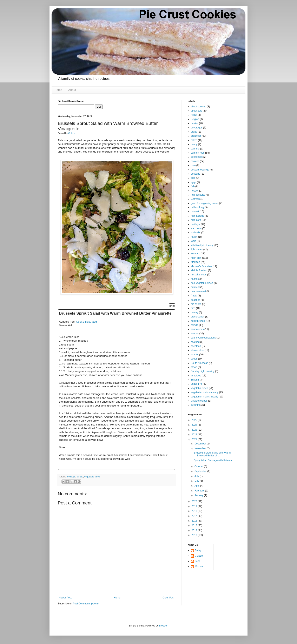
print (172, 306)
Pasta (194, 296)
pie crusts (196, 304)
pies (193, 308)
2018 (195, 511)
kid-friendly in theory (202, 245)
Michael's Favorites (201, 266)
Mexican (195, 262)
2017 (195, 516)
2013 (195, 535)
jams (193, 241)
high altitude (197, 216)
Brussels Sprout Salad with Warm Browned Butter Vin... (212, 454)
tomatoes (196, 376)
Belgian (195, 119)
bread (194, 132)
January (199, 495)
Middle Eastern (199, 270)
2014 (195, 530)
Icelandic (196, 233)
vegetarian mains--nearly (204, 397)
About (72, 90)
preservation (198, 317)
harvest (195, 212)
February (200, 491)
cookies (195, 161)
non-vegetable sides (202, 283)
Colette (199, 556)
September (201, 471)
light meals (197, 249)
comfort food (198, 153)
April (197, 486)
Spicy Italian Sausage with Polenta (213, 460)
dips (193, 178)
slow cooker (197, 350)
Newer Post (65, 598)
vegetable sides (92, 477)
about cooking (199, 107)
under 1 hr (196, 384)
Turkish (195, 380)
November (201, 448)
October (199, 467)
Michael (199, 566)
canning (195, 149)
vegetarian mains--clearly (205, 392)
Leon (198, 561)
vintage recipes (199, 401)
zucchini (195, 405)
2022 (195, 435)
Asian (194, 115)
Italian (194, 237)
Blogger (163, 626)
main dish (196, 258)
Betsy (198, 550)
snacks (195, 355)
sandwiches (197, 329)
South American (200, 363)
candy (194, 144)
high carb (196, 220)
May (197, 481)
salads (80, 477)
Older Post (168, 598)
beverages (197, 128)
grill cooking (197, 207)
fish (193, 186)
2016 (195, 521)
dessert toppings (200, 170)
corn (193, 165)
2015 (195, 525)
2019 (195, 506)
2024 (195, 425)
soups (194, 359)
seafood (195, 342)
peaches (195, 300)
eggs (193, 182)
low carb (195, 254)
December (201, 444)
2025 (195, 420)
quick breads (198, 321)
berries (195, 123)
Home (58, 90)
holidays (71, 477)
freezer (195, 191)
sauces (195, 334)
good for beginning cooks (205, 203)
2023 (195, 430)
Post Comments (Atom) (86, 604)
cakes (194, 140)
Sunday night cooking (203, 371)
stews (194, 367)
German (195, 199)
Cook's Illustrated (87, 322)
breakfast (196, 136)
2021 (195, 439)
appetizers (196, 111)
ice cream (196, 228)
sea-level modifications (203, 338)
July (197, 476)
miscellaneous (199, 275)
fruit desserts (198, 195)
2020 (195, 501)
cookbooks (197, 157)
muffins (195, 279)
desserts (195, 174)
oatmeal (195, 287)
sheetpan (196, 346)
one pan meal (198, 291)
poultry (194, 313)
